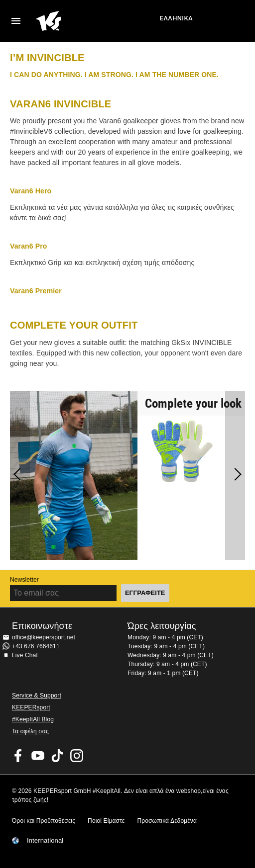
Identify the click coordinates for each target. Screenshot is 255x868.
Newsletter (24, 580)
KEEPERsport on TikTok (57, 756)
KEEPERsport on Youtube (38, 756)
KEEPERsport (31, 707)
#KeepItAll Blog (33, 719)
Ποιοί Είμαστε (106, 821)
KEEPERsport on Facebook (18, 756)
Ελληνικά (176, 18)
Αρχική (97, 21)
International (45, 841)
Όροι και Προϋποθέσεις (44, 821)
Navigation (16, 21)
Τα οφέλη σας (30, 731)
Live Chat (25, 655)
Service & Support (37, 695)
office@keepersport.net (44, 637)
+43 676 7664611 (36, 646)
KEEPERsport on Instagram (77, 756)
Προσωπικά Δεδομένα (167, 821)
